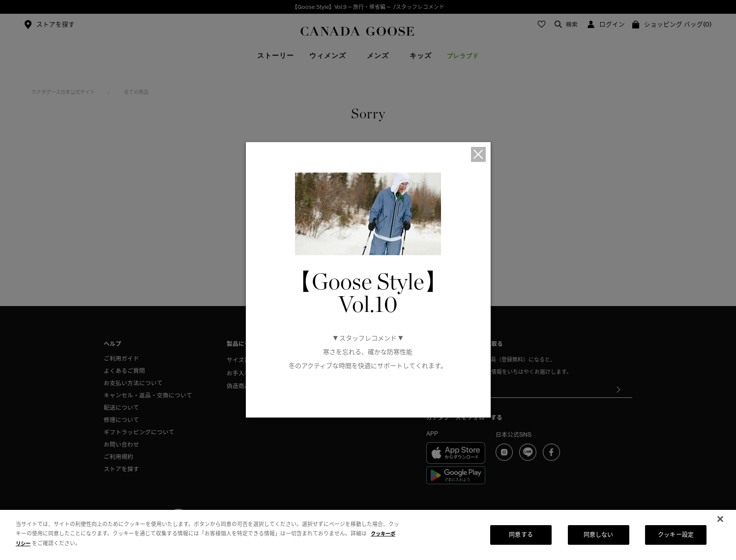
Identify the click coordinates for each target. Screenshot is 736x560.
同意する (521, 535)
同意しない (599, 535)
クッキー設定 (676, 535)
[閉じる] (720, 519)
